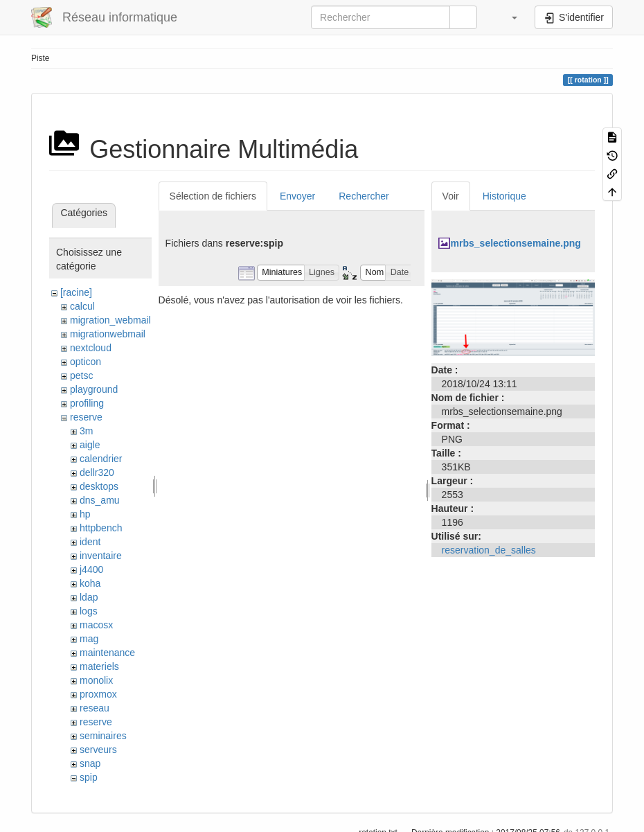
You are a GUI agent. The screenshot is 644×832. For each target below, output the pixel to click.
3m (86, 431)
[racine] (76, 292)
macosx (96, 625)
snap (90, 763)
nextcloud (91, 348)
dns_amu (100, 500)
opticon (86, 362)
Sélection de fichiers (213, 196)
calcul (82, 306)
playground (94, 389)
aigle (90, 445)
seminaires (103, 736)
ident (90, 542)
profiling (87, 403)
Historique (504, 196)
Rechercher (364, 196)
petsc (81, 375)
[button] (508, 17)
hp (85, 514)
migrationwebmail (108, 334)
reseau (95, 708)
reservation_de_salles (489, 550)
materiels (99, 666)
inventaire (101, 556)
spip (89, 777)
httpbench (101, 528)
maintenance (107, 653)
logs (89, 611)
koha (90, 583)
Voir (451, 196)
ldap (89, 597)
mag (89, 639)
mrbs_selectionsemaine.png (516, 243)
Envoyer (297, 196)
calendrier (101, 459)
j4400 (91, 569)
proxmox (98, 694)
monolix (96, 680)
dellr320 (97, 472)
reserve (86, 417)
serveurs (98, 750)
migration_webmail (110, 320)
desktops (99, 486)
